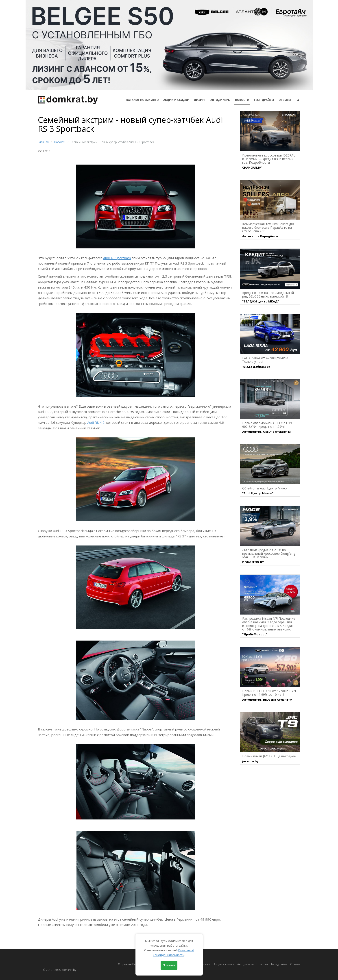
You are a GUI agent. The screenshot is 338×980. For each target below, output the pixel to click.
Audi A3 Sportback (117, 258)
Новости (242, 100)
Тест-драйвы (264, 100)
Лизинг (200, 100)
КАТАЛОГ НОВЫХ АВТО (143, 100)
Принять (169, 965)
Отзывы (285, 100)
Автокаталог (203, 964)
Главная (43, 142)
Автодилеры (220, 100)
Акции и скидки (224, 964)
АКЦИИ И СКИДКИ (176, 100)
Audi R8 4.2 (96, 422)
